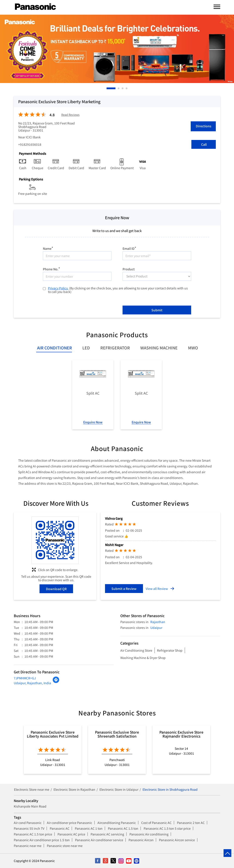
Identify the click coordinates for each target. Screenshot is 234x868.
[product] (157, 276)
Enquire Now (93, 422)
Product (129, 269)
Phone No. (51, 268)
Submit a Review (124, 589)
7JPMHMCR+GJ (25, 678)
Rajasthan (158, 622)
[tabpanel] (117, 49)
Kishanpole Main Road (30, 806)
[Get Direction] (56, 682)
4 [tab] (127, 88)
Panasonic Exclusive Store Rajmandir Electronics (181, 734)
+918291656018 (30, 144)
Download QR (56, 589)
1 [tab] (108, 88)
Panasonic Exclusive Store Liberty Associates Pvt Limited (53, 734)
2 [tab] (119, 88)
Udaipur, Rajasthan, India (32, 683)
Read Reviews (70, 115)
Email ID (129, 248)
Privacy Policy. (58, 288)
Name (48, 248)
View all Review (157, 589)
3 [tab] (123, 88)
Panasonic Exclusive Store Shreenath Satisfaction (117, 734)
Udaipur (156, 628)
